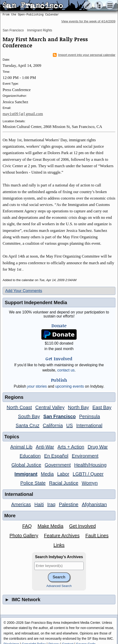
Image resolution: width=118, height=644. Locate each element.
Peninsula (90, 416)
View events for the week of (88, 21)
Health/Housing (90, 465)
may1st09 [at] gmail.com (23, 114)
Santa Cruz (27, 425)
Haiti (39, 504)
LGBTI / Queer (88, 474)
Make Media (50, 526)
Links (59, 545)
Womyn (90, 483)
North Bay (79, 407)
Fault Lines (97, 536)
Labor (63, 474)
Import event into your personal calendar (84, 55)
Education (30, 456)
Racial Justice (64, 483)
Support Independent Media (36, 302)
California (53, 425)
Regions (14, 397)
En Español (56, 456)
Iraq (51, 504)
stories (37, 386)
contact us (66, 370)
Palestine (68, 504)
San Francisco (13, 30)
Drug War (98, 447)
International (89, 425)
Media (47, 474)
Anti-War (45, 447)
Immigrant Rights (40, 30)
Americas (21, 504)
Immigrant (26, 474)
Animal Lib (21, 447)
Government (58, 465)
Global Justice (26, 465)
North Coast (19, 407)
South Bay (29, 416)
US (70, 425)
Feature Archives (62, 536)
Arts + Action (71, 447)
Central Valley (50, 407)
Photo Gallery (24, 536)
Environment (85, 456)
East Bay (102, 407)
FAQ (27, 526)
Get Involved (82, 526)
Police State (33, 483)
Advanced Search (59, 586)
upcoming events (70, 386)
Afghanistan (94, 504)
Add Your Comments (24, 291)
